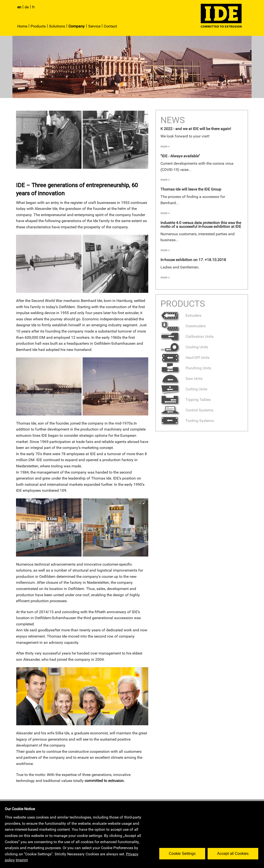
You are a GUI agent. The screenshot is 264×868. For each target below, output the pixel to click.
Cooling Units (184, 347)
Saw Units (181, 379)
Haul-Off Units (185, 358)
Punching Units (186, 368)
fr (33, 7)
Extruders (181, 315)
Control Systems (187, 410)
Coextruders (183, 326)
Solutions (57, 26)
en (19, 7)
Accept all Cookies (234, 853)
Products (38, 26)
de (27, 7)
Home (22, 26)
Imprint (22, 860)
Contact (110, 26)
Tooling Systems (187, 421)
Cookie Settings (183, 853)
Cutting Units (184, 389)
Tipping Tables (186, 400)
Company (77, 26)
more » (165, 146)
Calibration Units (187, 336)
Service (94, 26)
